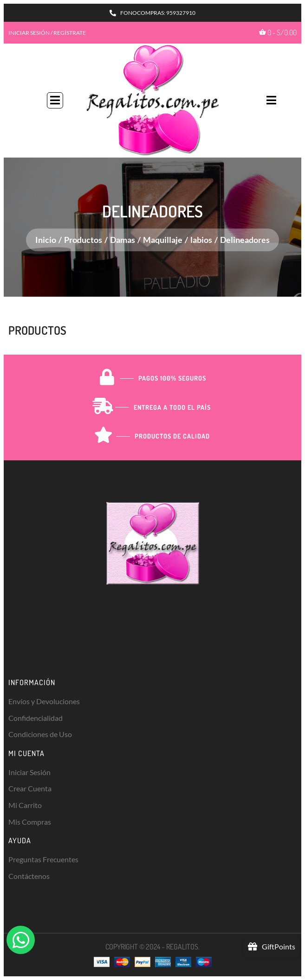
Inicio (46, 240)
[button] (55, 100)
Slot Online (163, 637)
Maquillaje (163, 240)
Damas (123, 240)
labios (201, 240)
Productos (83, 240)
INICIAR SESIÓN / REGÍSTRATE (47, 33)
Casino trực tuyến (37, 656)
